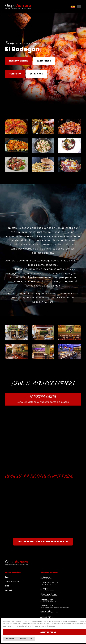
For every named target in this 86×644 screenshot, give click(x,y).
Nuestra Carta (43, 397)
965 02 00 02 (36, 74)
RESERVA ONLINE (19, 61)
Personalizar (26, 639)
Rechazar (10, 639)
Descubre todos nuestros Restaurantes (43, 541)
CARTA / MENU (44, 61)
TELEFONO (15, 74)
